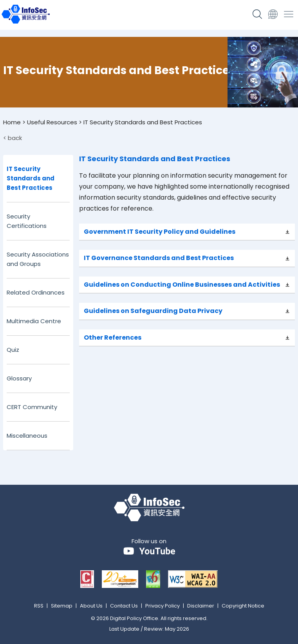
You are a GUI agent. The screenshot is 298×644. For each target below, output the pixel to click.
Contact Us (124, 606)
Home (12, 122)
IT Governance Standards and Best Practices (159, 258)
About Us (91, 606)
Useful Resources (52, 122)
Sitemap (62, 606)
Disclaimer (201, 606)
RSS (39, 606)
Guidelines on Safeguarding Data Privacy (153, 311)
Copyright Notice (243, 606)
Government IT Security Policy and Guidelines (160, 232)
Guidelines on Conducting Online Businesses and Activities (182, 285)
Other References (113, 337)
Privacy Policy (163, 606)
